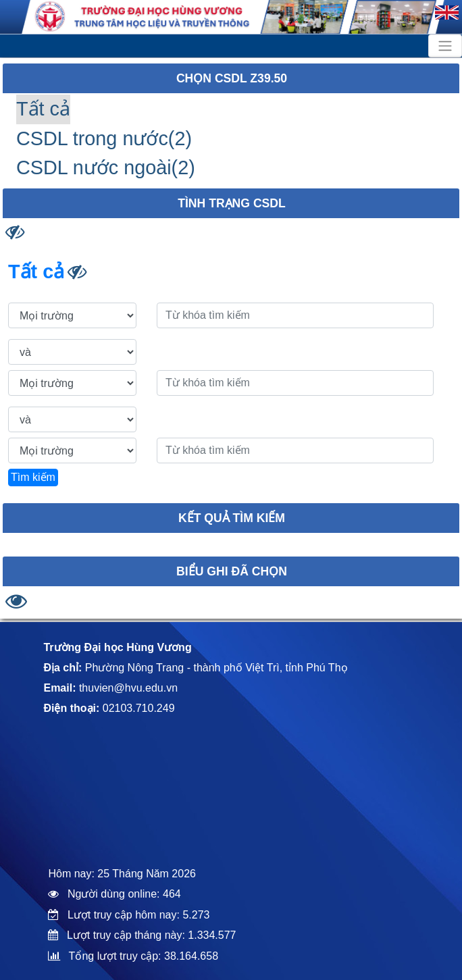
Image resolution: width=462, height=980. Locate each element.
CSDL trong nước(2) (104, 138)
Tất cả (43, 109)
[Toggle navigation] (445, 46)
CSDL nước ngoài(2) (106, 167)
